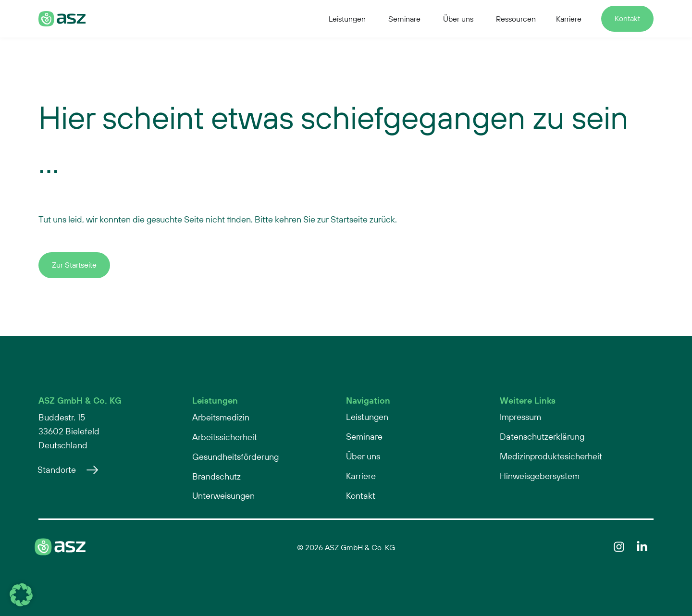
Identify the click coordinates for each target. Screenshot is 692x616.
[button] (21, 595)
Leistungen (215, 400)
